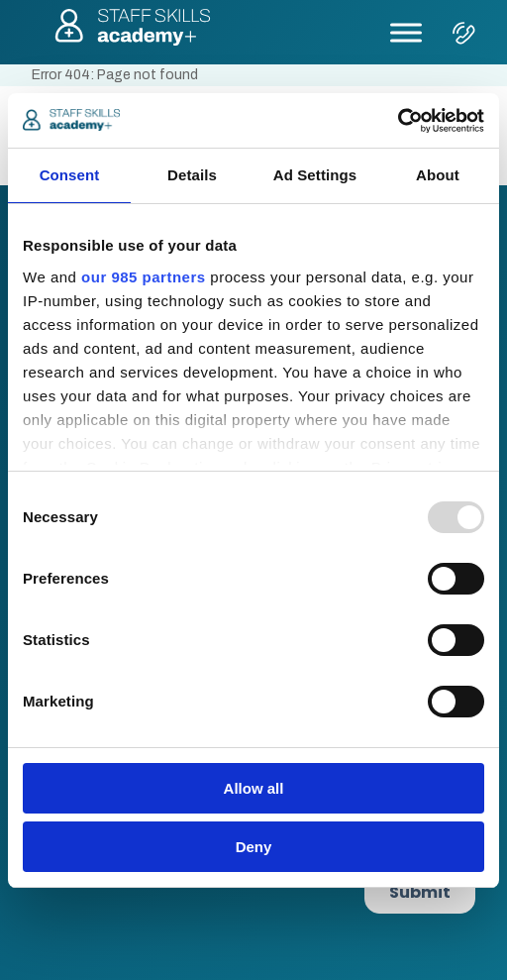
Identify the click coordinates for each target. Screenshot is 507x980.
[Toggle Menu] (406, 32)
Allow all (254, 788)
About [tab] (438, 175)
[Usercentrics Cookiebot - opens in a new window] (398, 121)
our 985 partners (144, 277)
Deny (254, 847)
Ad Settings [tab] (315, 175)
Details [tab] (192, 175)
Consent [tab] (70, 175)
